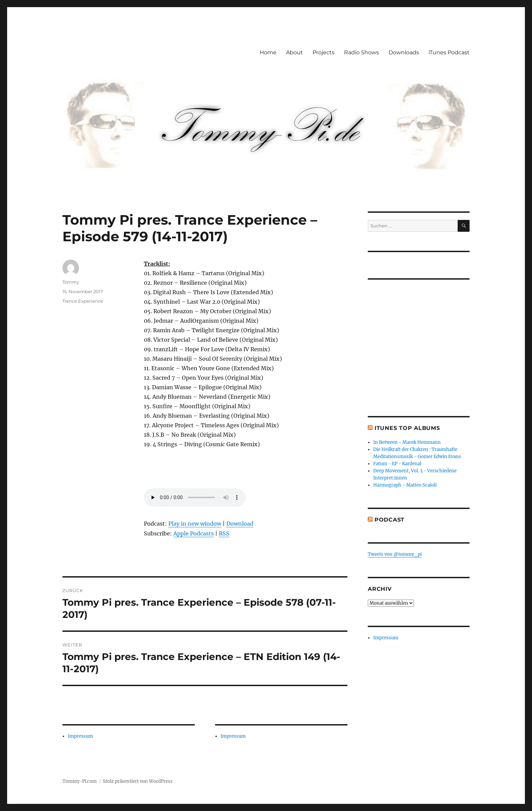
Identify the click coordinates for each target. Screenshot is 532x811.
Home (268, 52)
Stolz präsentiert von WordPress (138, 781)
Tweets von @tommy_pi (395, 554)
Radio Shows (362, 52)
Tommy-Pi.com (80, 781)
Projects (324, 52)
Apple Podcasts (194, 533)
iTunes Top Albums (407, 428)
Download (240, 524)
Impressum (80, 736)
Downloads (404, 52)
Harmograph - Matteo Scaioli (405, 485)
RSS (224, 533)
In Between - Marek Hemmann (407, 442)
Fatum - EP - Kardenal (397, 464)
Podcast (389, 520)
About (294, 52)
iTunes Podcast (449, 52)
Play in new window (195, 524)
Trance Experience (83, 301)
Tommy (71, 282)
